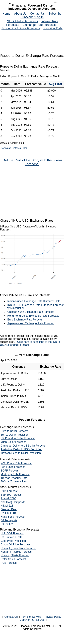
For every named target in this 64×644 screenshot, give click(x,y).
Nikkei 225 (7, 506)
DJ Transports (9, 520)
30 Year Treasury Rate (14, 481)
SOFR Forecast (10, 471)
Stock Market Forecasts (22, 21)
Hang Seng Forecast (13, 517)
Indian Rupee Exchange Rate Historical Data (34, 301)
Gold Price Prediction (13, 541)
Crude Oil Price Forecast (15, 545)
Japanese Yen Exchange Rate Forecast (31, 323)
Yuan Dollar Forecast (13, 442)
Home (6, 14)
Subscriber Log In (32, 17)
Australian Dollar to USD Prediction (21, 449)
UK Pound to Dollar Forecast (18, 438)
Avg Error (56, 84)
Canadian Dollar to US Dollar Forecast (23, 446)
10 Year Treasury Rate (14, 478)
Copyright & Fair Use (32, 620)
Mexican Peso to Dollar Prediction (21, 453)
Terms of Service (31, 617)
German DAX (9, 509)
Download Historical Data (14, 148)
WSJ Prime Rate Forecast (16, 463)
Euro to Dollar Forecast (14, 431)
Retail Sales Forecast (13, 559)
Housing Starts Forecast (15, 555)
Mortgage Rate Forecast (15, 474)
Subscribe (55, 14)
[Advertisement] (32, 192)
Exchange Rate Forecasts (39, 25)
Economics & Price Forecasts (21, 28)
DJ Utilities (7, 524)
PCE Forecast (9, 563)
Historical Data (53, 28)
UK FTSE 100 (9, 513)
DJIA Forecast (9, 491)
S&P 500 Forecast (12, 495)
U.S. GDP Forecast (12, 533)
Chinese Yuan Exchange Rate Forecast (31, 312)
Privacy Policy (53, 617)
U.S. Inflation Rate (12, 537)
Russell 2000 (8, 498)
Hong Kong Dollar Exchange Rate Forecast (33, 316)
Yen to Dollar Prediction (15, 435)
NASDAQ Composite (13, 502)
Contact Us (37, 14)
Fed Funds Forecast (13, 467)
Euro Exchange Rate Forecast (25, 320)
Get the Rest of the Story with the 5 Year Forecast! (32, 162)
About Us (20, 14)
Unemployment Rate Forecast (18, 548)
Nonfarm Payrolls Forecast (16, 552)
